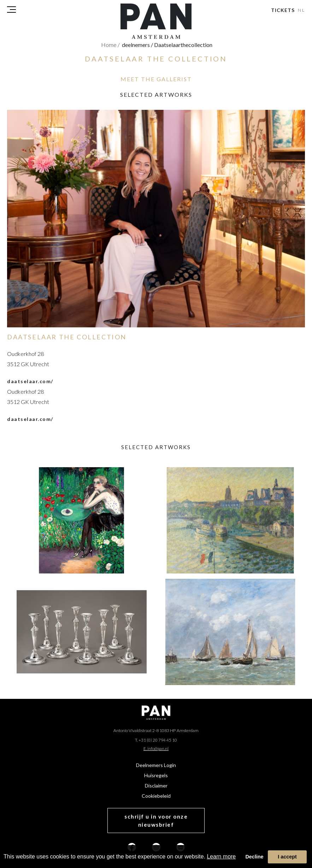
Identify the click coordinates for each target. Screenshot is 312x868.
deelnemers (137, 45)
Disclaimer (156, 786)
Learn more (221, 857)
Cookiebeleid (156, 796)
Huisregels (156, 775)
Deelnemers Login (156, 765)
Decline (254, 857)
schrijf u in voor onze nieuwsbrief (156, 821)
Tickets (283, 10)
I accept (287, 857)
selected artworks (156, 94)
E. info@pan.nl (156, 748)
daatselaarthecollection (183, 45)
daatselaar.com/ (30, 381)
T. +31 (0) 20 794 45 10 (156, 740)
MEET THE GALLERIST (156, 79)
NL (302, 10)
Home (110, 45)
